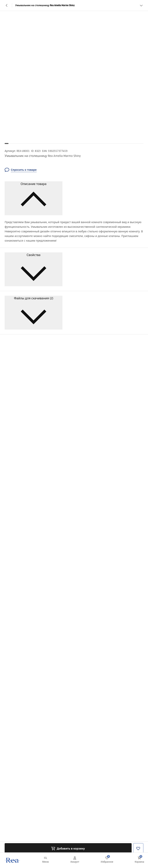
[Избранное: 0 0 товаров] (107, 860)
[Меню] (45, 860)
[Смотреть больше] (141, 5)
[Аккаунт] (75, 860)
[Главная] (12, 860)
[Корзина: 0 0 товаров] (139, 860)
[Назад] (7, 5)
